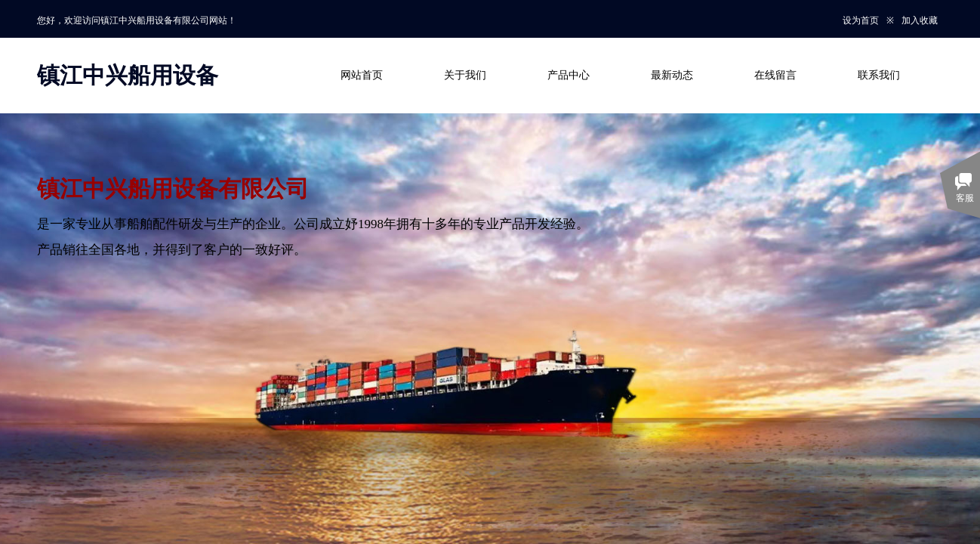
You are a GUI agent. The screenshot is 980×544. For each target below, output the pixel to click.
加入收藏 (920, 20)
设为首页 (861, 20)
